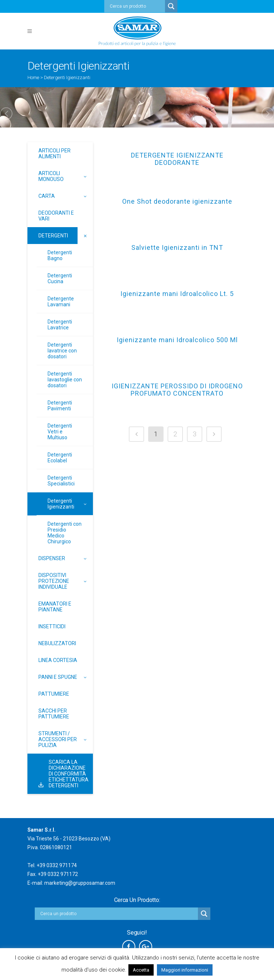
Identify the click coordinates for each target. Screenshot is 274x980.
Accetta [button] (141, 970)
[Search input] (136, 6)
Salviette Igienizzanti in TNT (177, 248)
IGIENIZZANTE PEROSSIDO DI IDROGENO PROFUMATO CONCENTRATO (177, 390)
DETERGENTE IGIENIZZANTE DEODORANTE (177, 159)
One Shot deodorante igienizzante (177, 201)
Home (33, 77)
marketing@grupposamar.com (80, 883)
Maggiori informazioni (185, 970)
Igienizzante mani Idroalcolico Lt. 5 (177, 294)
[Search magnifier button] (171, 6)
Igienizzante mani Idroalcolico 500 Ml (177, 340)
